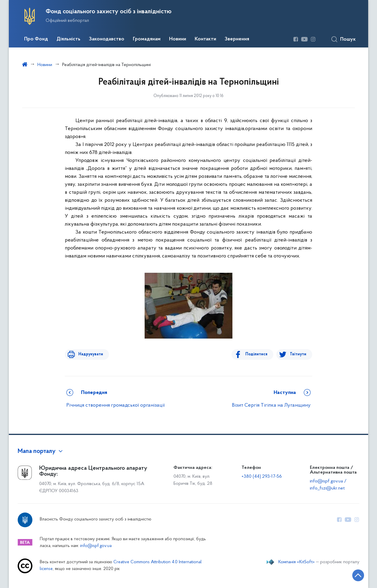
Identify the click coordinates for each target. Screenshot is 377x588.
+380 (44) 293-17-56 (262, 477)
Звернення (237, 39)
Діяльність (68, 39)
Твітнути (298, 354)
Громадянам (147, 39)
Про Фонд (36, 39)
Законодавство (107, 39)
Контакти (205, 39)
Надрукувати (89, 354)
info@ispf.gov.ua (96, 546)
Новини (178, 39)
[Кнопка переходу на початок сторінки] (355, 575)
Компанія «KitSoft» (297, 562)
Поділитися (258, 354)
